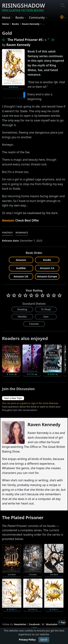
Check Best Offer (27, 220)
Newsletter (20, 624)
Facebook (34, 624)
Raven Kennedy (18, 45)
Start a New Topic (13, 398)
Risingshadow (23, 7)
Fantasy (7, 233)
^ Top (62, 622)
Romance (22, 233)
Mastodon (52, 624)
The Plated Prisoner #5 (25, 40)
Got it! (44, 640)
